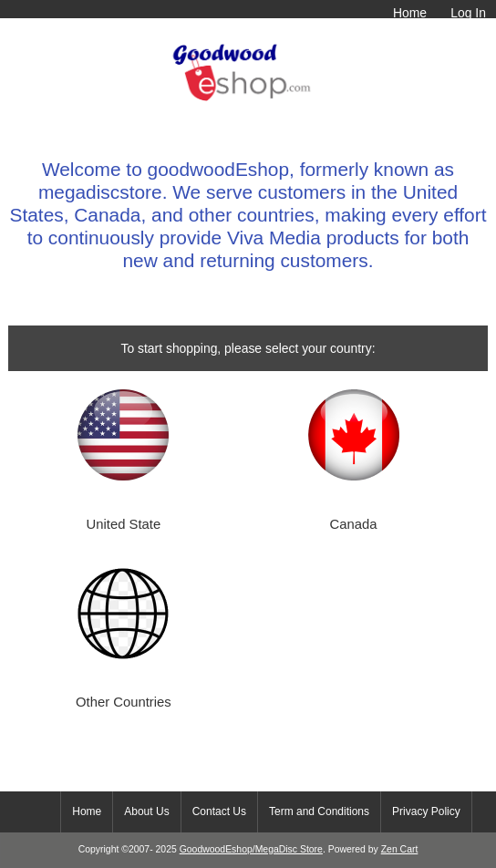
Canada (354, 524)
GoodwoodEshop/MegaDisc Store (251, 849)
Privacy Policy (426, 811)
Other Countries (124, 702)
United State (124, 524)
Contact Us (219, 811)
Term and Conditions (319, 811)
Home (410, 13)
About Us (146, 811)
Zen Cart (400, 849)
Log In (468, 13)
